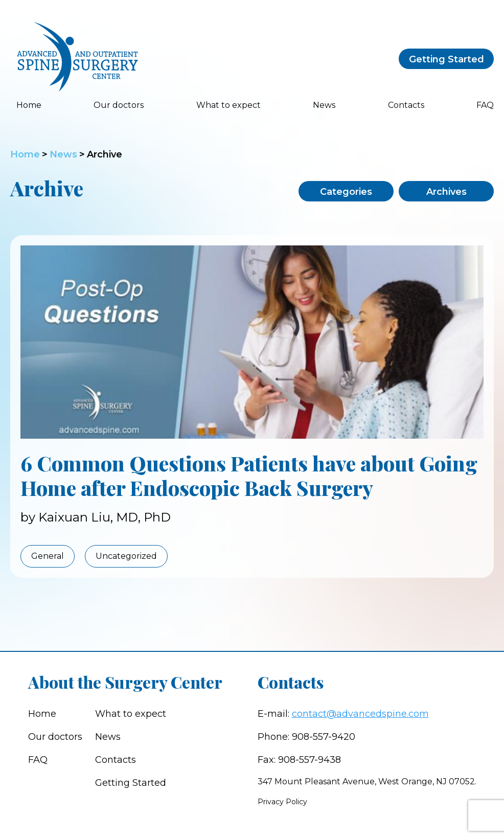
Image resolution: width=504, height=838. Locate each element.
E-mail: (343, 714)
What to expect (228, 105)
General (48, 556)
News (324, 105)
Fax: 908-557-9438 (299, 760)
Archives (446, 192)
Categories (346, 192)
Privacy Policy (282, 802)
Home (29, 105)
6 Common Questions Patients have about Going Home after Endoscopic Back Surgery (249, 475)
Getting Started (446, 59)
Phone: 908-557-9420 (306, 737)
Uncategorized (126, 556)
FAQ (485, 105)
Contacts (406, 105)
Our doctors (119, 105)
